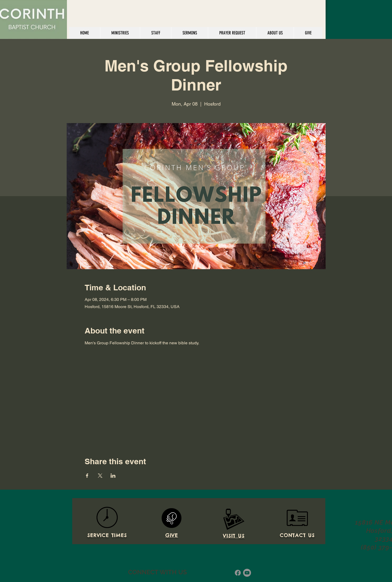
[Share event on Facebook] (87, 476)
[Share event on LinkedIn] (113, 476)
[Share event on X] (100, 476)
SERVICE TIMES (107, 535)
